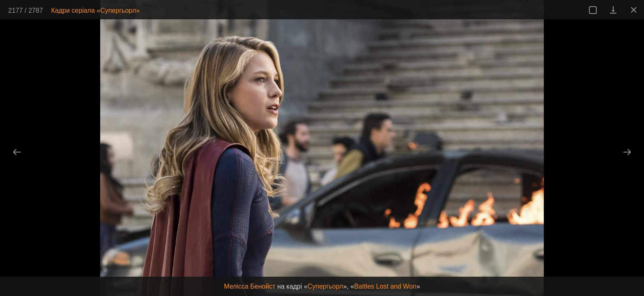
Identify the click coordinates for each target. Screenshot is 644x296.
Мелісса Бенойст (250, 286)
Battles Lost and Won (385, 286)
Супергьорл (325, 286)
